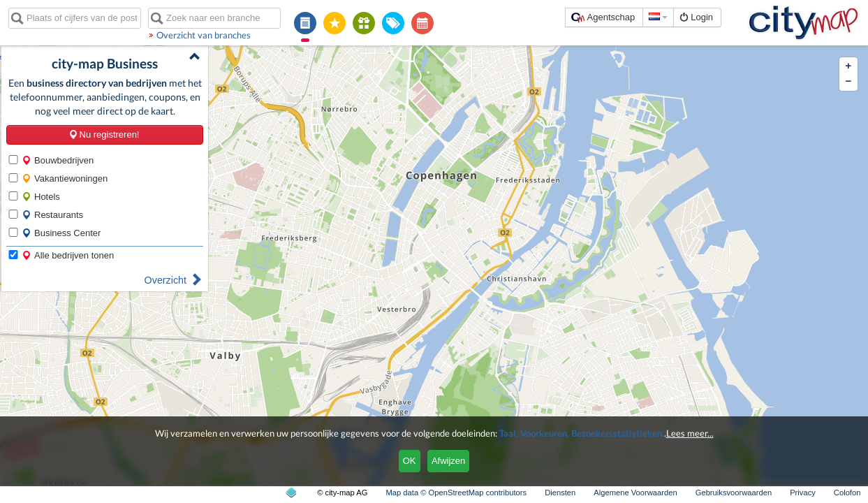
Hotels (41, 197)
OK (410, 461)
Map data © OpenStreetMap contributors (456, 493)
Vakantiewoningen (65, 178)
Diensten (560, 493)
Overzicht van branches (204, 35)
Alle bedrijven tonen (68, 255)
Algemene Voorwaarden (635, 493)
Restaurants (52, 215)
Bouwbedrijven (58, 160)
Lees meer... (690, 433)
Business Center (61, 233)
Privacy (803, 493)
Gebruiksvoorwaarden (734, 493)
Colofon (847, 493)
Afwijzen (448, 461)
